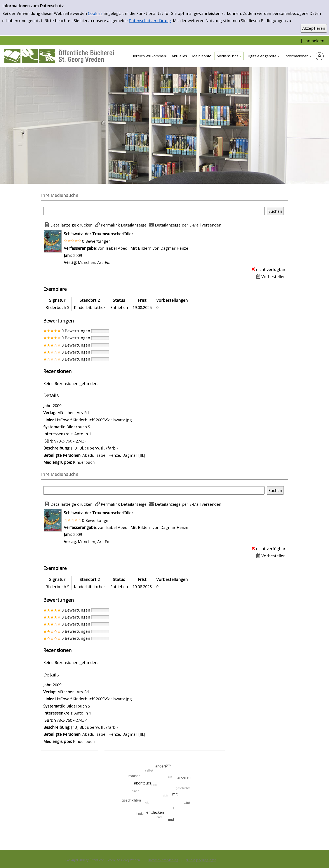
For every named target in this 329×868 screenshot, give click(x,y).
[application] (229, 56)
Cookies (95, 13)
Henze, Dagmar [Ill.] (127, 455)
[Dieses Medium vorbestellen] (270, 277)
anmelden (315, 41)
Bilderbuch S (78, 427)
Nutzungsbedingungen (201, 860)
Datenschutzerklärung (150, 21)
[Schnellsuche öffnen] (320, 56)
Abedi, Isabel (94, 455)
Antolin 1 (83, 434)
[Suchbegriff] (154, 211)
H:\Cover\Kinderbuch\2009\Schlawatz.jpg (93, 420)
